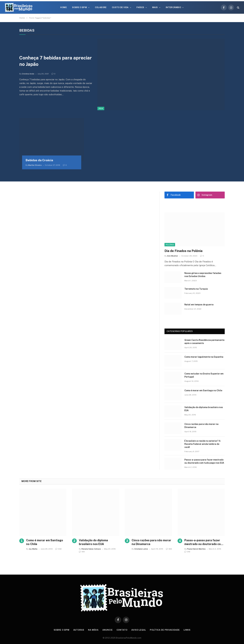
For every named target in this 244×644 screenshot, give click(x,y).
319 (187, 552)
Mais (155, 7)
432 (59, 549)
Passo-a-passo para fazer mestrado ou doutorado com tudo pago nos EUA (204, 461)
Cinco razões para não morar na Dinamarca (201, 426)
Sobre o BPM (79, 7)
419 (82, 552)
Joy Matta (33, 549)
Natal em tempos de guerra (199, 305)
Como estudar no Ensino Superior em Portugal (204, 375)
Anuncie (107, 630)
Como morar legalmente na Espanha (204, 357)
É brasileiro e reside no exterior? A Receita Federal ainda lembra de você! (202, 444)
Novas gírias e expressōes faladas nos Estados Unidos (203, 275)
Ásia (101, 108)
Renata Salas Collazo (91, 549)
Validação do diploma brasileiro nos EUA (204, 409)
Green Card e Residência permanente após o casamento (204, 342)
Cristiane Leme (141, 549)
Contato (122, 630)
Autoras (79, 630)
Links (187, 630)
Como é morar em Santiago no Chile (203, 390)
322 (169, 549)
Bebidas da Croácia (39, 160)
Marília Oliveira (35, 165)
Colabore (101, 7)
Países (140, 7)
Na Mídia (93, 630)
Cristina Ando (28, 74)
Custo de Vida (120, 7)
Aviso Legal (139, 630)
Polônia (170, 245)
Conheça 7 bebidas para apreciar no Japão (56, 61)
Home (63, 7)
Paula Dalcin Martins (196, 549)
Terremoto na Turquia (196, 289)
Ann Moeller (173, 256)
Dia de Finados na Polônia (183, 251)
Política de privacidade (165, 630)
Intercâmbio (173, 7)
